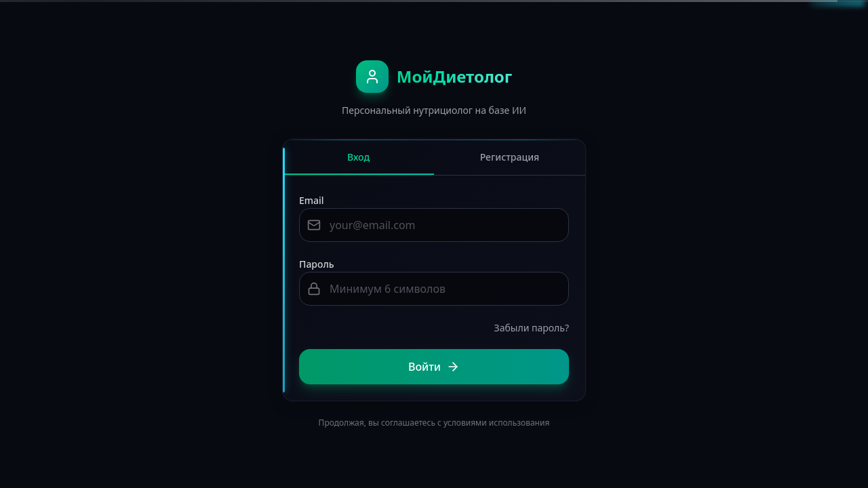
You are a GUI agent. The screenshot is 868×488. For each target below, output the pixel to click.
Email (312, 200)
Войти (434, 367)
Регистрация (510, 157)
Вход (358, 163)
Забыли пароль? (532, 328)
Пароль (317, 264)
